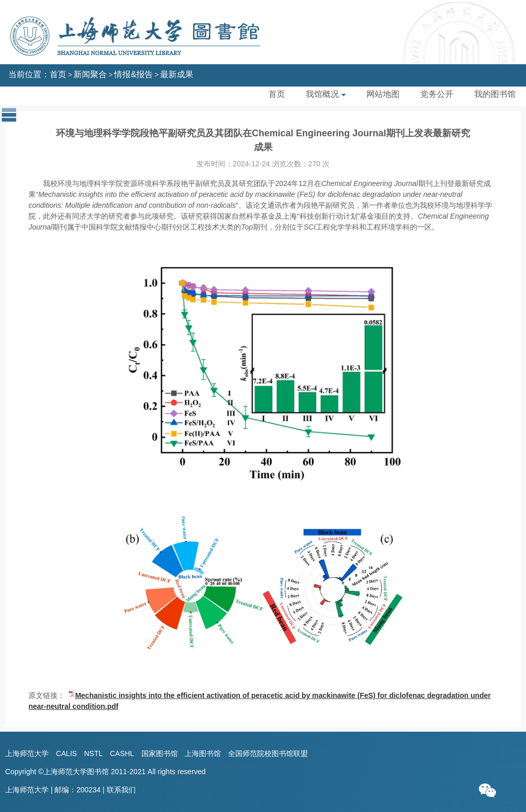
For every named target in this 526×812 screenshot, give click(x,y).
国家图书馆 (160, 753)
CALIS (66, 753)
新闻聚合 (90, 74)
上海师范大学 (27, 753)
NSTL (93, 753)
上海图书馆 (203, 753)
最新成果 (177, 74)
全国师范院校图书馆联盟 (268, 753)
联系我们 (121, 790)
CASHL (122, 753)
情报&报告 (133, 74)
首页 (58, 74)
